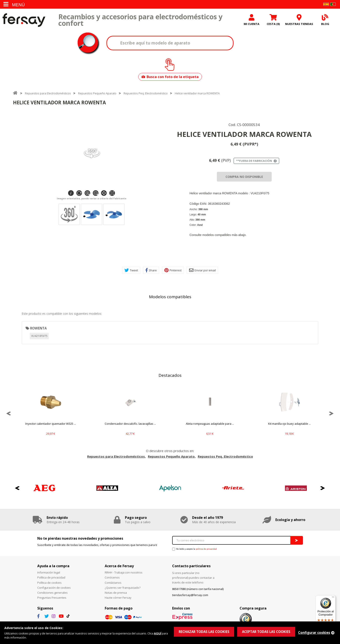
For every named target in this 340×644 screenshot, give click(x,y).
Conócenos (112, 577)
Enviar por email (202, 270)
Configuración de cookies (54, 588)
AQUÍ (158, 633)
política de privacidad (206, 549)
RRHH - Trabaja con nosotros (124, 572)
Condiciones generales (52, 593)
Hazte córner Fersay (118, 598)
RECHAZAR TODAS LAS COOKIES (204, 632)
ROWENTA (38, 328)
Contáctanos (113, 583)
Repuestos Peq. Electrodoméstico (146, 93)
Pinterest (173, 270)
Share (151, 270)
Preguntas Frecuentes (52, 598)
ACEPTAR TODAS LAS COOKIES (266, 632)
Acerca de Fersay (119, 566)
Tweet (131, 270)
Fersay (24, 20)
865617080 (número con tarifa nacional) (198, 589)
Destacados (170, 375)
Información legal (49, 572)
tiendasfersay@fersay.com (190, 595)
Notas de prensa (116, 593)
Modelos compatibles (170, 297)
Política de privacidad (51, 577)
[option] (51, 413)
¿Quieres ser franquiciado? (123, 588)
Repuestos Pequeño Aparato (97, 93)
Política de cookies (49, 583)
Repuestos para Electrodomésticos (48, 93)
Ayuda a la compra (53, 566)
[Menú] (333, 598)
